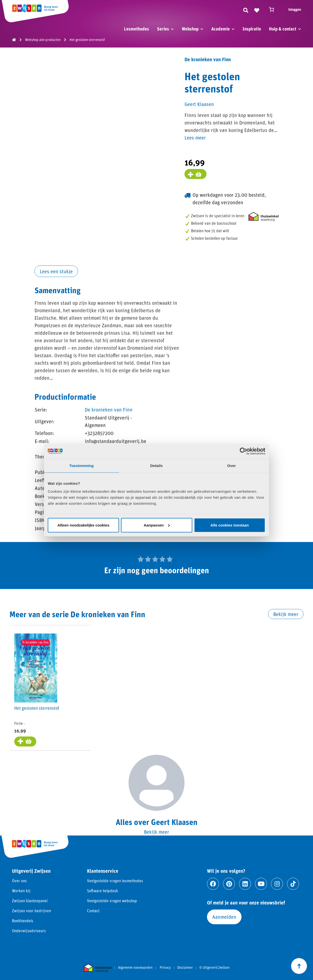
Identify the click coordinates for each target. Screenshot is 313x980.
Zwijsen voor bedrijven (31, 911)
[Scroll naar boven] (299, 966)
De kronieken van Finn (109, 409)
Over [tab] (232, 466)
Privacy (165, 968)
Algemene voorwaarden (135, 968)
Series (163, 29)
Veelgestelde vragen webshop (112, 901)
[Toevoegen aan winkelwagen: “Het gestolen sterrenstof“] (25, 742)
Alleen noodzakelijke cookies (83, 525)
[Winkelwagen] (274, 9)
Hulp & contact (283, 29)
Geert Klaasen (199, 104)
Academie (220, 29)
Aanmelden (224, 917)
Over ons (19, 881)
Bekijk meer (286, 614)
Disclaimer (185, 968)
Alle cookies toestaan (230, 525)
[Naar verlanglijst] (257, 9)
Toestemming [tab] (81, 466)
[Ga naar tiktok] (293, 884)
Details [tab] (156, 466)
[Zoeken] (246, 9)
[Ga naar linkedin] (245, 884)
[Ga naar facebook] (213, 884)
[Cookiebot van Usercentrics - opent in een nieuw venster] (243, 451)
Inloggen (295, 9)
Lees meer (195, 137)
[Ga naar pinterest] (229, 884)
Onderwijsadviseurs (29, 931)
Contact (93, 911)
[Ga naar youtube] (261, 884)
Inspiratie (252, 29)
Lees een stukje (56, 271)
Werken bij (21, 891)
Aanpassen (157, 525)
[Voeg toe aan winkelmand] (195, 174)
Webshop (190, 29)
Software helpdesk (102, 891)
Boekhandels (23, 921)
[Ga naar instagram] (277, 884)
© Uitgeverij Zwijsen (214, 968)
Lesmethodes (136, 29)
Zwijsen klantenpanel (30, 901)
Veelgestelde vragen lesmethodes (115, 881)
